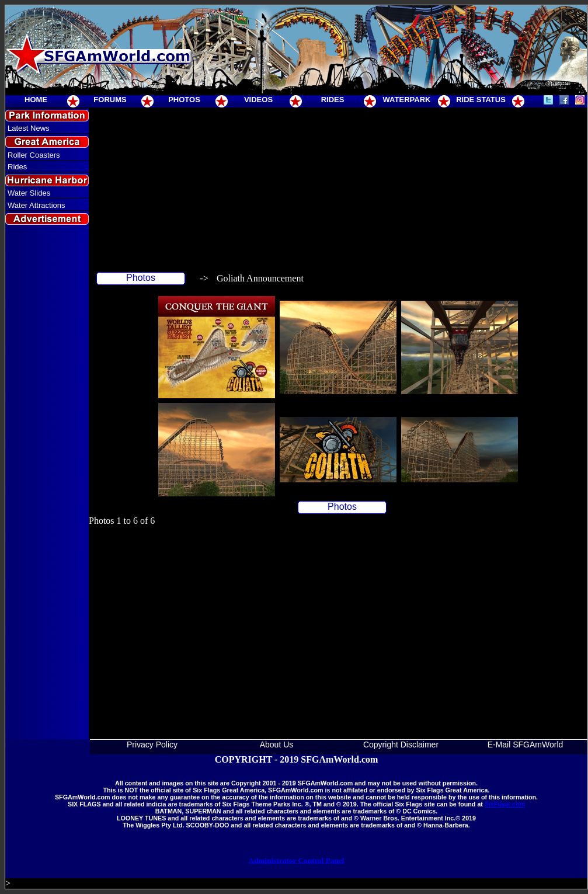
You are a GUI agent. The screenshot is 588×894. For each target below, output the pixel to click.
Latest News (29, 128)
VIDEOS (258, 100)
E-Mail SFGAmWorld (526, 745)
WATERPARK (407, 100)
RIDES (333, 100)
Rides (17, 167)
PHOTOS (184, 100)
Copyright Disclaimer (401, 745)
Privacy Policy (152, 745)
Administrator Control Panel (297, 860)
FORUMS (110, 100)
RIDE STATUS (481, 100)
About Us (277, 745)
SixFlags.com (505, 804)
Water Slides (29, 193)
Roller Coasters (34, 155)
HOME (36, 100)
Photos (141, 278)
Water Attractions (36, 205)
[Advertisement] (47, 440)
